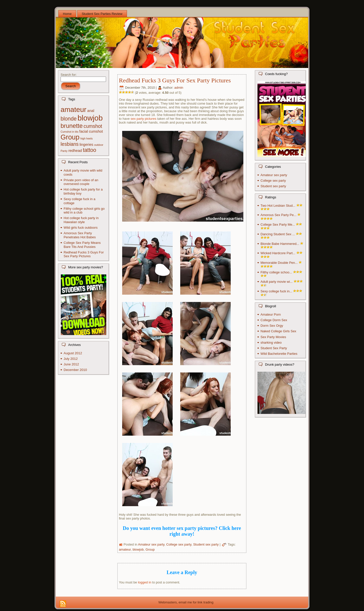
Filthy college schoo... (276, 272)
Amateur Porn (271, 314)
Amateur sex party (151, 544)
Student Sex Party (274, 348)
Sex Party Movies (273, 337)
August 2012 (73, 353)
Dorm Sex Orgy (272, 326)
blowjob (90, 118)
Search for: (69, 75)
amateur (73, 110)
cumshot (93, 126)
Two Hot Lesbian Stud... (278, 206)
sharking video (271, 343)
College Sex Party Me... (278, 225)
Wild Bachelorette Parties (279, 354)
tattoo (89, 150)
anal (91, 111)
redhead (75, 151)
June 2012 (71, 364)
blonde (69, 119)
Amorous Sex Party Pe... (278, 215)
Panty (64, 151)
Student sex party (206, 544)
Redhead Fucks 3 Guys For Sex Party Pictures (84, 254)
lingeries (86, 145)
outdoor (99, 145)
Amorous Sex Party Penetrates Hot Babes (80, 235)
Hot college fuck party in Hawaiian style (81, 220)
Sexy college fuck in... (276, 291)
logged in (145, 582)
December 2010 (75, 370)
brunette (72, 126)
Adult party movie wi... (277, 282)
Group (70, 137)
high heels (86, 138)
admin (179, 88)
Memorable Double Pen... (279, 263)
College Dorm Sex (274, 320)
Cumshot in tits (69, 132)
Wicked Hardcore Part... (278, 253)
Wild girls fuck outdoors (81, 228)
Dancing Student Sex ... (278, 234)
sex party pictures (143, 119)
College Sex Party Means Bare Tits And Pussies (82, 245)
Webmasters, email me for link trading (186, 602)
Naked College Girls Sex (278, 331)
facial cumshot (91, 131)
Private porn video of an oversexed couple (81, 182)
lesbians (70, 144)
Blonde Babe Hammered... (280, 244)
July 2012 (71, 359)
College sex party (179, 544)
